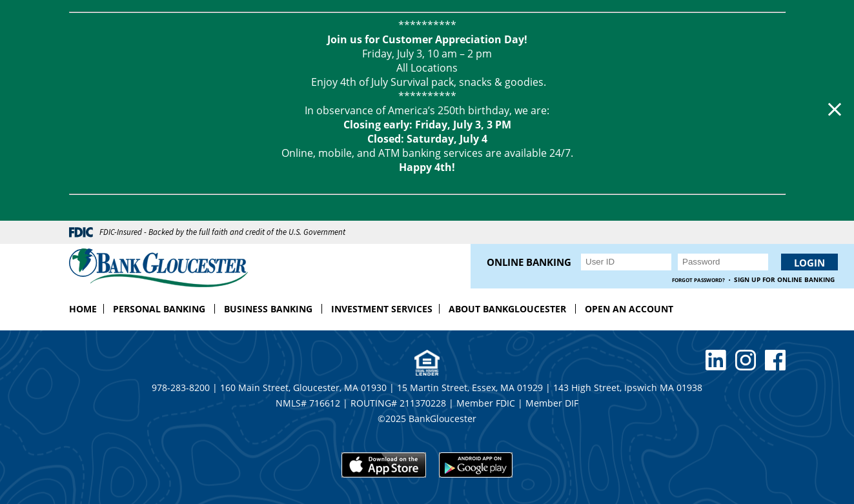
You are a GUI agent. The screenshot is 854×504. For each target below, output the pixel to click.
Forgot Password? (698, 280)
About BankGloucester (507, 309)
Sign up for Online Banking (784, 280)
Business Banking (268, 309)
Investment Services (382, 309)
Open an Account (629, 309)
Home (83, 309)
